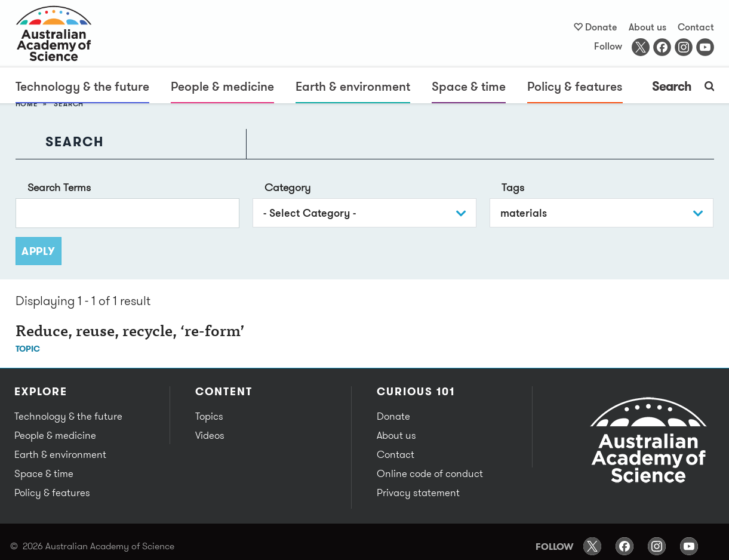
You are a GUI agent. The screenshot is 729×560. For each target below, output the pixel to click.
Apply (39, 251)
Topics (209, 416)
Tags (513, 187)
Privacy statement (418, 493)
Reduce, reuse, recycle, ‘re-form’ (130, 333)
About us (648, 27)
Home (27, 104)
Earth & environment (353, 86)
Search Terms (59, 187)
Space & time (469, 86)
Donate (601, 27)
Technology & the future (82, 86)
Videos (210, 435)
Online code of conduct (430, 473)
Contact (696, 27)
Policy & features (575, 86)
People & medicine (222, 86)
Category (287, 187)
